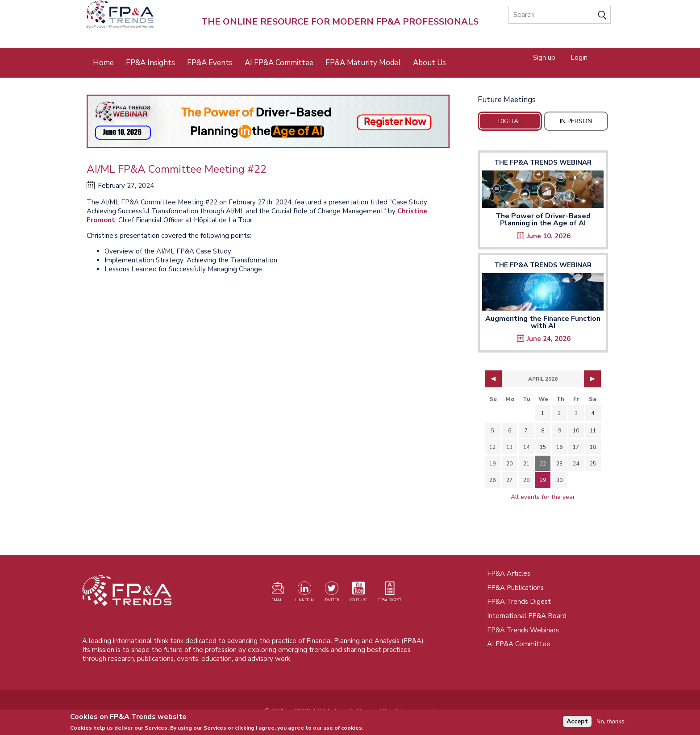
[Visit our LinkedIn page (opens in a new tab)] (304, 594)
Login (579, 57)
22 (543, 464)
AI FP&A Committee (279, 63)
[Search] (560, 15)
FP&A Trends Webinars (523, 630)
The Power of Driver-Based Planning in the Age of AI (543, 220)
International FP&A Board (527, 616)
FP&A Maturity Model (363, 63)
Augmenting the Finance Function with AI (543, 322)
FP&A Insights (150, 63)
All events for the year (543, 497)
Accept (577, 723)
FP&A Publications (515, 588)
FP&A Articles (509, 573)
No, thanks (610, 723)
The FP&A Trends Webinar (543, 162)
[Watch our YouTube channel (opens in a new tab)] (358, 594)
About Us (429, 63)
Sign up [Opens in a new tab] (544, 57)
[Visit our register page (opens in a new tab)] (278, 594)
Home (103, 63)
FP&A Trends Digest (519, 602)
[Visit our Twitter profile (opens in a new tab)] (332, 594)
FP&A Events (210, 63)
